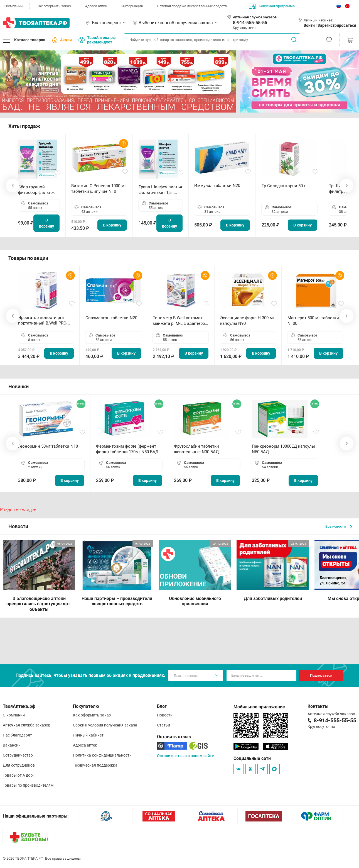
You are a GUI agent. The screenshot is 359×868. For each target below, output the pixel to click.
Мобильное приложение (259, 707)
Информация (132, 6)
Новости (165, 715)
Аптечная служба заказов (27, 725)
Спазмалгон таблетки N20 (111, 318)
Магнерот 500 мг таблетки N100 (313, 321)
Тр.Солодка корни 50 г (284, 186)
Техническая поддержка (95, 765)
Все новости (339, 526)
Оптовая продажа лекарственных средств (192, 6)
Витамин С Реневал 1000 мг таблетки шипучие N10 (99, 189)
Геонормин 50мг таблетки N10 (48, 446)
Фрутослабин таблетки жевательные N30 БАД (196, 449)
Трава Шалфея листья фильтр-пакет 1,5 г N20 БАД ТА (160, 190)
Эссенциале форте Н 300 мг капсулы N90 (247, 321)
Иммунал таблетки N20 (217, 186)
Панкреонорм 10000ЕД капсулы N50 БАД (283, 449)
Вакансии (12, 745)
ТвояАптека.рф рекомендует (97, 40)
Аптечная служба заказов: (255, 17)
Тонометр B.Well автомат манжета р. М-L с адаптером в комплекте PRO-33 (180, 321)
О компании (13, 6)
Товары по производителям (28, 785)
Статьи (163, 725)
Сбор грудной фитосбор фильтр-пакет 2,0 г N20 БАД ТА (37, 190)
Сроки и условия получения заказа (105, 725)
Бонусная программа (272, 6)
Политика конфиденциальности (102, 755)
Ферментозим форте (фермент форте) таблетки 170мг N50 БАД (127, 449)
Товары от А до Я (18, 775)
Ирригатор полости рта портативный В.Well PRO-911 (43, 320)
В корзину (46, 223)
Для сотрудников (19, 765)
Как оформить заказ (54, 6)
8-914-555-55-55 (250, 23)
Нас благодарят (17, 735)
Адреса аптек (96, 6)
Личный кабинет (88, 735)
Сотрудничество (18, 755)
